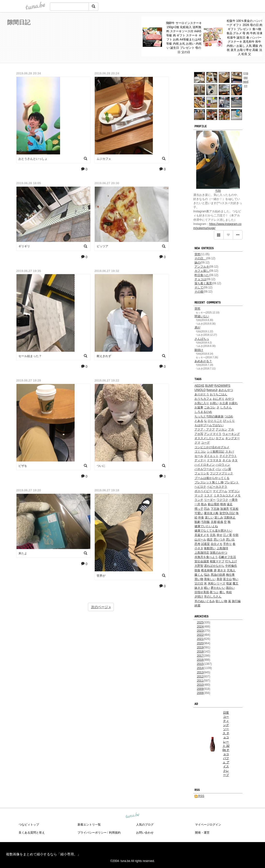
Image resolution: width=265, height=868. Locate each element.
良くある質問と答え (32, 833)
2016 (200, 660)
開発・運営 (202, 833)
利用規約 (115, 833)
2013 (200, 672)
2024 (200, 627)
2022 (200, 635)
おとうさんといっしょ (33, 159)
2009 (200, 689)
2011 (200, 681)
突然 (197, 254)
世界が (101, 576)
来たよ (23, 553)
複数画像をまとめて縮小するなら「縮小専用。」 (43, 854)
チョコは (200, 279)
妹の (197, 263)
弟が (197, 327)
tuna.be (132, 816)
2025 (200, 622)
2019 (200, 647)
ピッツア (102, 246)
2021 (200, 639)
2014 (200, 668)
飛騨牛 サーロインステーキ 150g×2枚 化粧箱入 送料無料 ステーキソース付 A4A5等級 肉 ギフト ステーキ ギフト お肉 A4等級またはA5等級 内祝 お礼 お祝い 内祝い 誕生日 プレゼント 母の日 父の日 (184, 38)
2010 (200, 685)
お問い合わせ (145, 833)
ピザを (23, 466)
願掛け (199, 350)
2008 (200, 693)
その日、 (200, 258)
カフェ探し (202, 271)
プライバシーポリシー (92, 833)
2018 (200, 652)
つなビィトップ (29, 825)
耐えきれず (104, 356)
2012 (200, 677)
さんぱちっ (202, 339)
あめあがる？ (203, 361)
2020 (200, 643)
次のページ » (101, 607)
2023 (200, 631)
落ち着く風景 (203, 283)
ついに (101, 466)
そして (199, 287)
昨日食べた (202, 275)
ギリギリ (24, 246)
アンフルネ (202, 267)
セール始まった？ (30, 356)
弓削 (218, 191)
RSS (199, 796)
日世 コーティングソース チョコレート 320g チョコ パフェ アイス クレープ (226, 744)
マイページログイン (208, 825)
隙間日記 (19, 22)
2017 (200, 656)
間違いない (202, 316)
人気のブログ (145, 825)
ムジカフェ (104, 159)
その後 (199, 292)
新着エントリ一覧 (89, 825)
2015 (200, 664)
